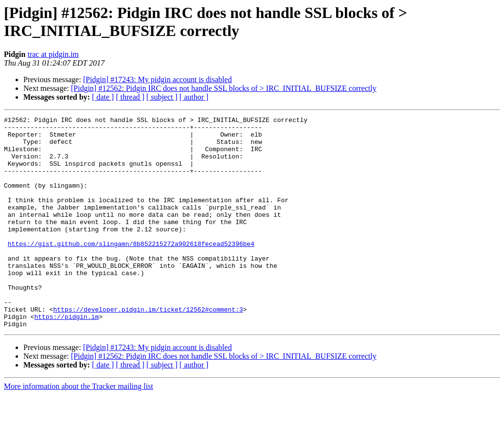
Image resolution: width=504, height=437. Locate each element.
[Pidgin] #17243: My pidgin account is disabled (158, 79)
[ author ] (194, 97)
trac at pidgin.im (53, 54)
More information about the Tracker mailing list (79, 428)
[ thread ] (130, 97)
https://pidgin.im (66, 357)
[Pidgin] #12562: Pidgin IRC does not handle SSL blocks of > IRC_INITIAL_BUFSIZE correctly (224, 88)
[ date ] (103, 97)
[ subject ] (162, 97)
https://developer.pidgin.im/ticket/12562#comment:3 (148, 349)
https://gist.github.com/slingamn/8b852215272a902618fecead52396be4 (131, 270)
